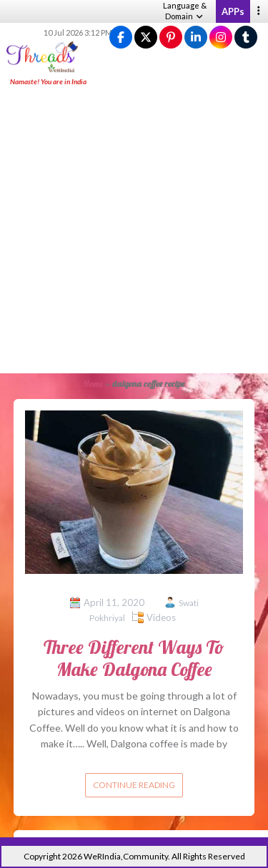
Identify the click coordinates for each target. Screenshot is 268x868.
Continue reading (134, 785)
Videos (161, 617)
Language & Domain (185, 11)
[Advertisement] (134, 231)
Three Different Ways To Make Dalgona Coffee (134, 658)
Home (93, 384)
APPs (233, 11)
